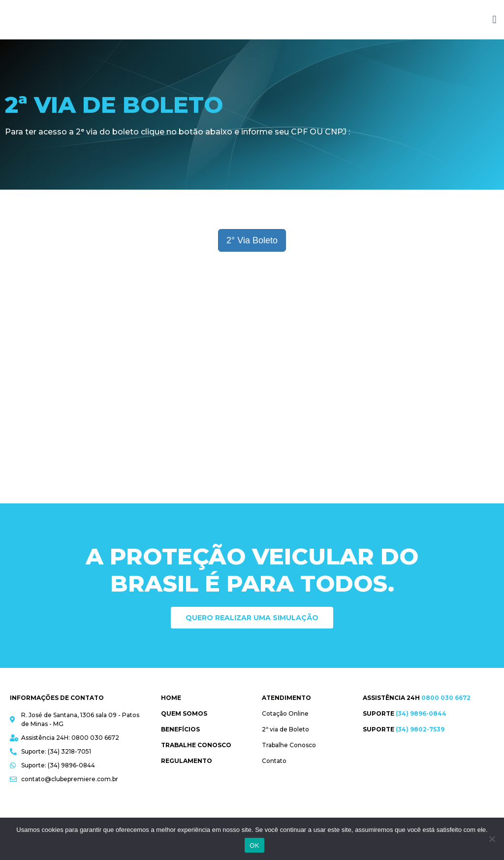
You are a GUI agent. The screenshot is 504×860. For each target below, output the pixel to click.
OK (254, 845)
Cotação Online (285, 713)
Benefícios (180, 729)
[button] (494, 20)
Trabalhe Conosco (196, 745)
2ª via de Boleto (285, 729)
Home (171, 698)
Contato (274, 761)
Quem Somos (184, 713)
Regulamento (187, 761)
